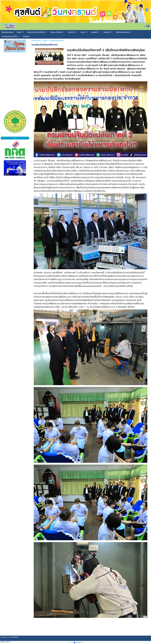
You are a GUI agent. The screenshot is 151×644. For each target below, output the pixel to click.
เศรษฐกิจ (45, 41)
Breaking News (36, 41)
